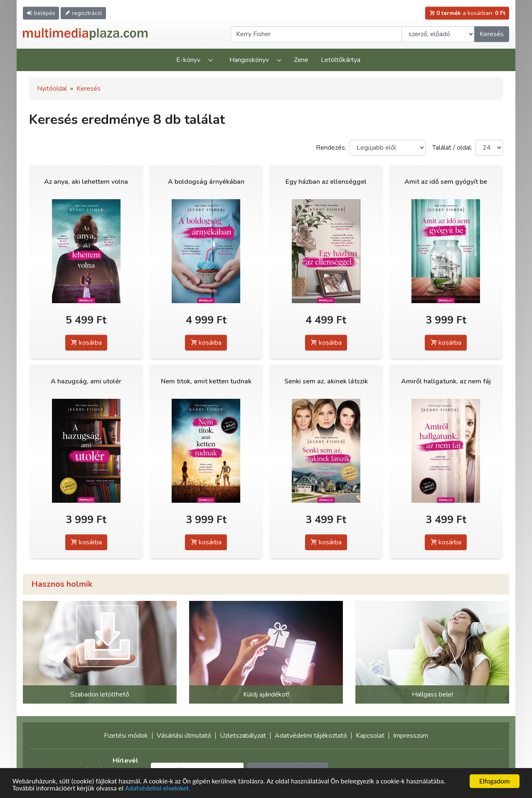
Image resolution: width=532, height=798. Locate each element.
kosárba (86, 343)
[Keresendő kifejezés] (316, 34)
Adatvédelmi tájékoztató (311, 736)
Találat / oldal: (452, 148)
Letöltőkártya (341, 60)
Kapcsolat (370, 736)
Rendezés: (331, 148)
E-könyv (188, 60)
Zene (301, 60)
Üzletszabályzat (243, 736)
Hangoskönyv (249, 60)
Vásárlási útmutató (184, 736)
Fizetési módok (126, 736)
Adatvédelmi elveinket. (158, 789)
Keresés (492, 34)
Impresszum (411, 736)
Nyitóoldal (52, 89)
